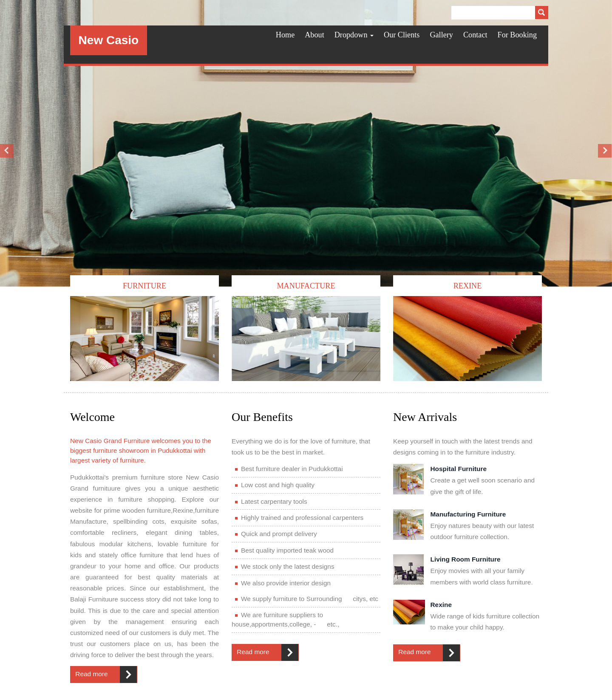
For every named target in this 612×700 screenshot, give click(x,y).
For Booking (517, 35)
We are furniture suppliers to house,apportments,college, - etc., (285, 620)
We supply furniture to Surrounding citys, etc (307, 599)
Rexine (441, 605)
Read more (91, 674)
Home (285, 35)
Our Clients (402, 35)
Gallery (441, 35)
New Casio (109, 40)
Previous (7, 151)
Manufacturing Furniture (468, 514)
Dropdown (354, 35)
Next (605, 151)
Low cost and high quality (275, 485)
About (314, 35)
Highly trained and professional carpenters (299, 518)
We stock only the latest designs (285, 566)
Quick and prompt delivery (276, 534)
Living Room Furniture (466, 559)
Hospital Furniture (459, 469)
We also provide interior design (283, 583)
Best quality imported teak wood (284, 550)
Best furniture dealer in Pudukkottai (289, 469)
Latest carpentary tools (271, 501)
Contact (475, 35)
